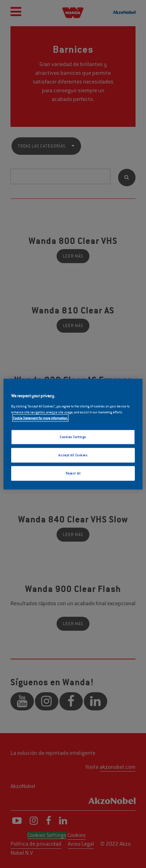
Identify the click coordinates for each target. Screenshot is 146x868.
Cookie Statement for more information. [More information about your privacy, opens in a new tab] (40, 418)
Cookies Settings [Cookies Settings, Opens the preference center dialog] (73, 437)
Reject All (73, 473)
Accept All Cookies (73, 455)
